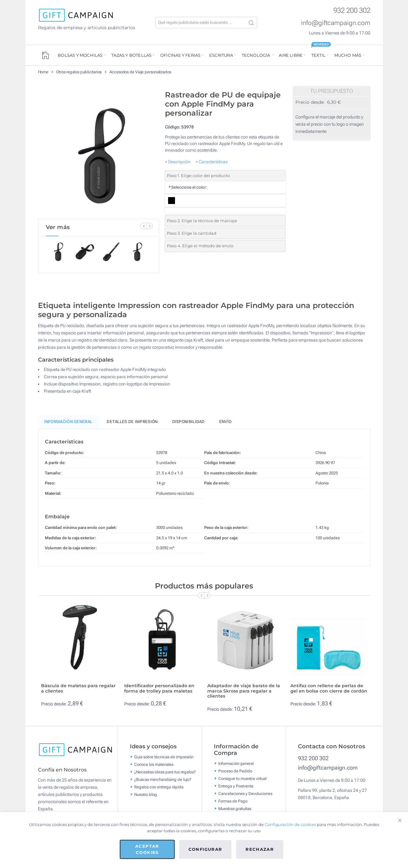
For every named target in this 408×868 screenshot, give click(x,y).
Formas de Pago (233, 801)
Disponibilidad (188, 422)
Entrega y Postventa (236, 786)
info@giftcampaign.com (336, 23)
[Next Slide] (150, 226)
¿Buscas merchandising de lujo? (163, 779)
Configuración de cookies (290, 824)
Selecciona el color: (188, 187)
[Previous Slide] (143, 226)
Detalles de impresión (132, 422)
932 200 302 (352, 10)
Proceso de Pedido (235, 771)
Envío (225, 422)
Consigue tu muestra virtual (242, 779)
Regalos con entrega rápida (159, 787)
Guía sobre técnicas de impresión (164, 757)
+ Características (212, 162)
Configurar (205, 849)
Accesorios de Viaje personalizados (140, 72)
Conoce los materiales (154, 764)
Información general (236, 763)
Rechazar (260, 849)
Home (43, 72)
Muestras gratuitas (235, 809)
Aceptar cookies (147, 849)
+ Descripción (178, 162)
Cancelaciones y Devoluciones (245, 794)
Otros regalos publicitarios (79, 72)
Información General (68, 422)
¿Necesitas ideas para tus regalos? (165, 772)
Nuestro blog (146, 794)
